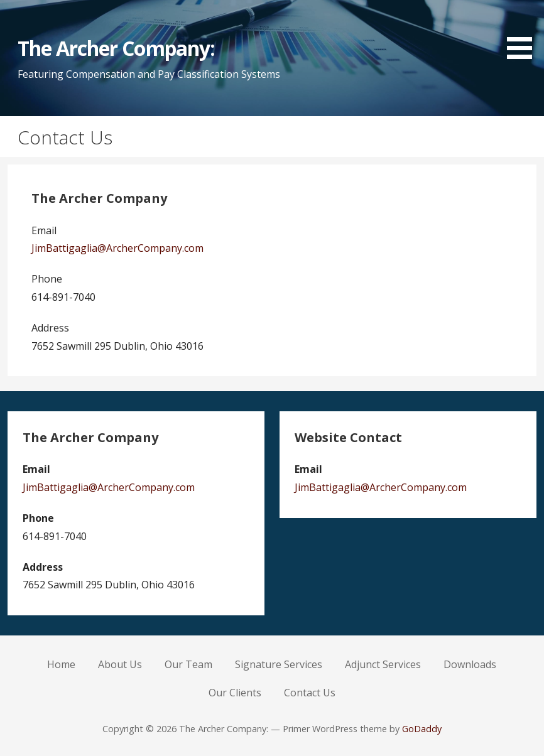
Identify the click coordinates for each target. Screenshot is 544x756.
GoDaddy (422, 729)
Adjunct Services (383, 664)
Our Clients (235, 693)
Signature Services (279, 664)
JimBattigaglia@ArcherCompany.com (117, 248)
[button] (524, 32)
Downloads (470, 664)
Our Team (188, 664)
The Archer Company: (116, 48)
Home (61, 664)
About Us (120, 664)
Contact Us (310, 693)
